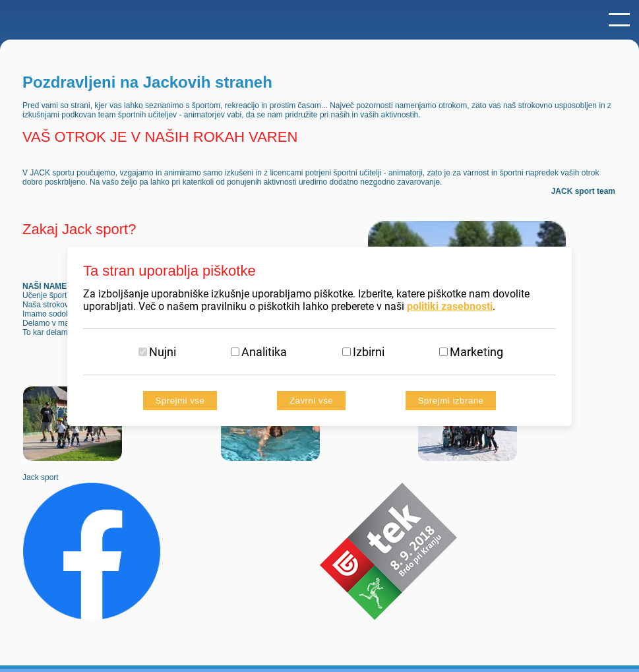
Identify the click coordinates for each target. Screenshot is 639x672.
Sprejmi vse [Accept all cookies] (180, 401)
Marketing (476, 352)
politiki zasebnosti (450, 306)
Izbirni (369, 352)
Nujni (163, 352)
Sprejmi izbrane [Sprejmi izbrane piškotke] (451, 401)
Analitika (264, 352)
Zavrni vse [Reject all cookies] (311, 401)
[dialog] (319, 336)
